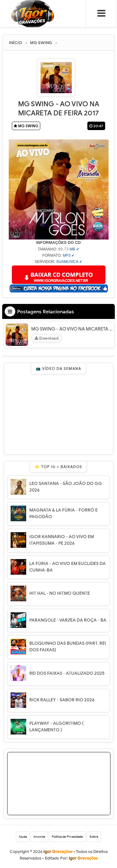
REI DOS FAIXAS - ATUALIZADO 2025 (67, 673)
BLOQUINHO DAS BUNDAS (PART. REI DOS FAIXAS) (68, 647)
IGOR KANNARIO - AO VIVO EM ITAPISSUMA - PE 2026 (62, 540)
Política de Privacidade (67, 837)
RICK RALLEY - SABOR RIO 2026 (62, 700)
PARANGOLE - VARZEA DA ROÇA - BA (68, 620)
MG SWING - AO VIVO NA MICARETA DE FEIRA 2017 (72, 329)
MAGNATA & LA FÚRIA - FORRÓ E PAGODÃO (63, 513)
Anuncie (39, 837)
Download (46, 338)
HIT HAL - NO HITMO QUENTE (60, 593)
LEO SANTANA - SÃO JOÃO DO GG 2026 (66, 487)
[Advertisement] (59, 791)
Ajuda (23, 837)
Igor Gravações (83, 858)
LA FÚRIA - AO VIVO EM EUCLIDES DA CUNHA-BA (68, 567)
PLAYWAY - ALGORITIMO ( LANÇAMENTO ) (56, 727)
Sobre (94, 837)
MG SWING (26, 126)
